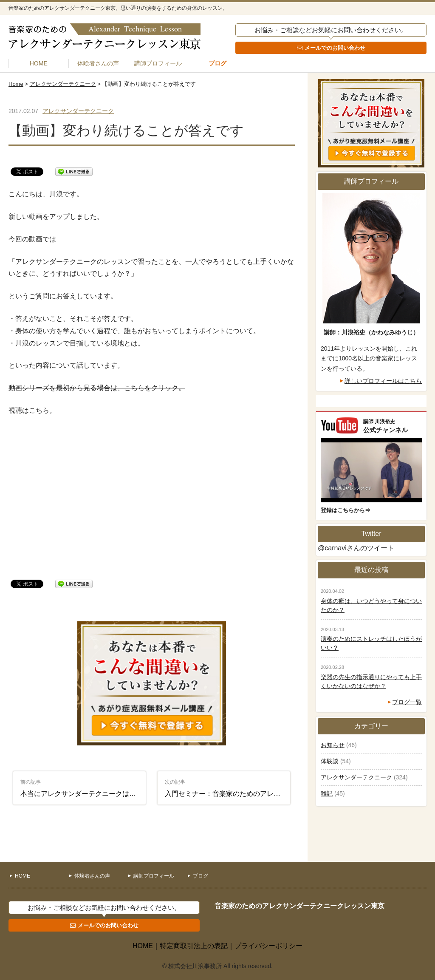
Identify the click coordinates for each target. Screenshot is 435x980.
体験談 (330, 761)
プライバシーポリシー (268, 946)
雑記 (327, 793)
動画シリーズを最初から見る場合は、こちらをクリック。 (97, 388)
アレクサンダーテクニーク (63, 84)
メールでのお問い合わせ (335, 48)
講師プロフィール (158, 63)
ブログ (217, 63)
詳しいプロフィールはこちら (383, 381)
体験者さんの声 (98, 63)
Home (16, 84)
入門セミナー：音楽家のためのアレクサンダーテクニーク (228, 788)
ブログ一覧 (407, 702)
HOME (39, 63)
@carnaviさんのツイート (356, 548)
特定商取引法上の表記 (194, 946)
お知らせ (333, 745)
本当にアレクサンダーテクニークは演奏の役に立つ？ (83, 788)
